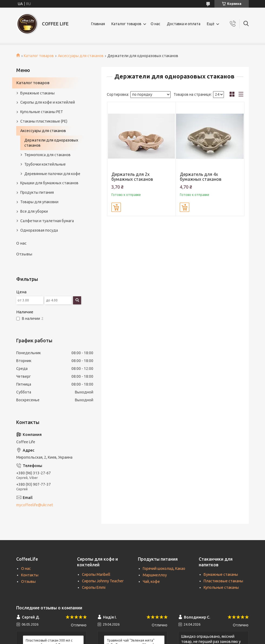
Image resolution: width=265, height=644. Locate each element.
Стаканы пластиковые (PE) (44, 121)
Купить (116, 207)
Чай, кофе (151, 581)
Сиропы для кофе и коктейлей (48, 102)
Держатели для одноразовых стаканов (51, 143)
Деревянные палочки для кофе (52, 174)
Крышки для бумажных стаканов (49, 183)
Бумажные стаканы (37, 93)
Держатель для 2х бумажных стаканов (132, 177)
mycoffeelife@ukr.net (35, 505)
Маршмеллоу (155, 575)
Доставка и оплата (184, 24)
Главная (98, 24)
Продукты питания (37, 192)
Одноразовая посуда (39, 230)
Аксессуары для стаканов (81, 56)
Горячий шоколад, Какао (164, 569)
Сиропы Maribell (96, 574)
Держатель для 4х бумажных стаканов (201, 177)
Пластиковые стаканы (223, 581)
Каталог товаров (126, 24)
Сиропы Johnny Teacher (103, 581)
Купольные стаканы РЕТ (42, 112)
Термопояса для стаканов (47, 155)
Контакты (30, 575)
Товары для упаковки (39, 202)
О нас (155, 24)
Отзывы (24, 254)
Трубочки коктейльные (45, 164)
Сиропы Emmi (94, 587)
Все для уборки (34, 211)
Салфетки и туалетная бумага (47, 221)
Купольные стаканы (221, 587)
